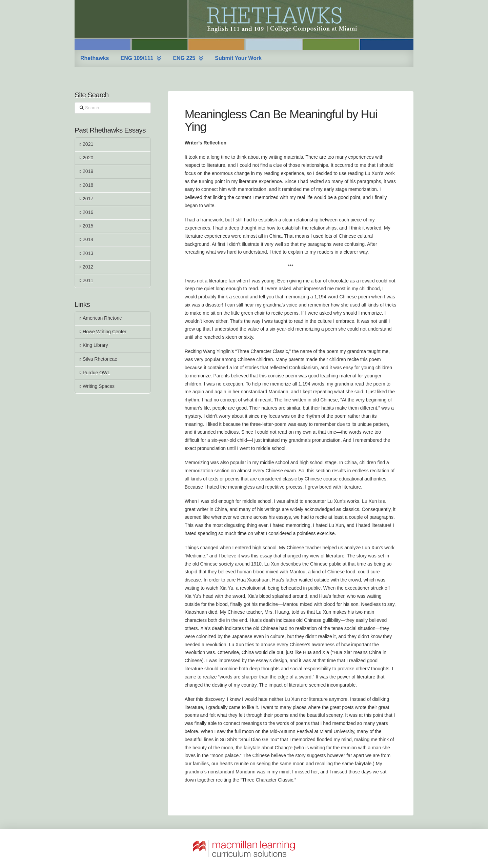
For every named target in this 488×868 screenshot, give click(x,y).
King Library (94, 345)
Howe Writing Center (103, 332)
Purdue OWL (95, 373)
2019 (86, 171)
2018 (86, 185)
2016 (86, 212)
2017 (86, 199)
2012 (86, 267)
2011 (86, 280)
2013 (86, 253)
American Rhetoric (100, 318)
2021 (86, 144)
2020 (86, 158)
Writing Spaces (97, 386)
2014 (86, 239)
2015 (86, 226)
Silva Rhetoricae (98, 359)
